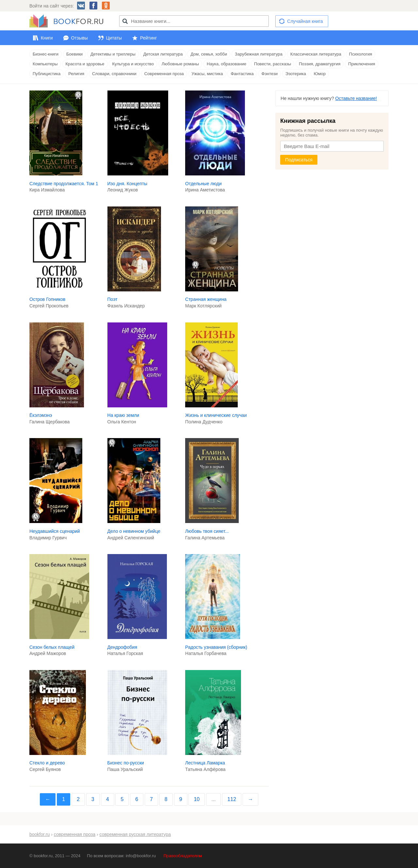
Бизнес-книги (46, 54)
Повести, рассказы (273, 64)
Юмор (320, 74)
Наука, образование (226, 64)
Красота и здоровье (85, 64)
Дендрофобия (122, 647)
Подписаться (299, 160)
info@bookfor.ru (141, 856)
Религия (76, 74)
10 (197, 799)
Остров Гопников (47, 299)
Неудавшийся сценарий (55, 531)
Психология (361, 54)
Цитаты (114, 38)
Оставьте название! (356, 98)
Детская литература (163, 54)
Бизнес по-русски (126, 763)
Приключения (362, 64)
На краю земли (123, 415)
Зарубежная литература (259, 54)
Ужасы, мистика (207, 74)
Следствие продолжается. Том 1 (64, 184)
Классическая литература (316, 54)
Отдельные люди (203, 184)
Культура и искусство (133, 64)
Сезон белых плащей (52, 647)
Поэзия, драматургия (320, 64)
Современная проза (164, 74)
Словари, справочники (114, 74)
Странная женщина (206, 299)
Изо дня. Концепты (128, 184)
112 (232, 799)
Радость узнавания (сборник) (216, 647)
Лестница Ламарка (205, 763)
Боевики (74, 54)
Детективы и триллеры (113, 54)
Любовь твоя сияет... (207, 531)
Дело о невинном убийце (134, 531)
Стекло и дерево (47, 763)
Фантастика (242, 74)
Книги (47, 38)
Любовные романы (180, 64)
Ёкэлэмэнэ (41, 415)
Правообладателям (183, 856)
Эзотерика (296, 74)
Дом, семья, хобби (209, 54)
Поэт (113, 299)
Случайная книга (305, 21)
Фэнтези (270, 74)
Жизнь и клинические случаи (216, 415)
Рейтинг (148, 38)
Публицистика (47, 74)
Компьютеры (45, 64)
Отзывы (80, 38)
